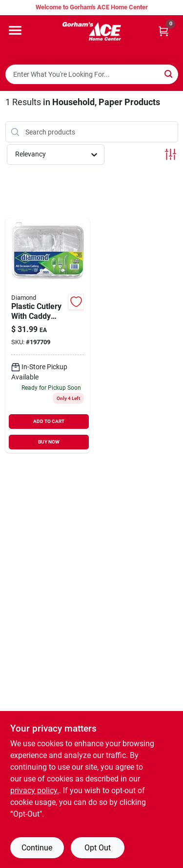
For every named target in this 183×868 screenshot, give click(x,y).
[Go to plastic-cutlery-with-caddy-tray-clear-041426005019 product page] (48, 335)
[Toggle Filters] (171, 154)
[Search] (169, 74)
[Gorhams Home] (92, 31)
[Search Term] (92, 74)
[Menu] (15, 30)
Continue (37, 848)
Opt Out (98, 848)
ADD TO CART (49, 421)
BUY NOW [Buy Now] (49, 442)
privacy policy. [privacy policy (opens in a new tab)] (35, 790)
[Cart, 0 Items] (163, 31)
